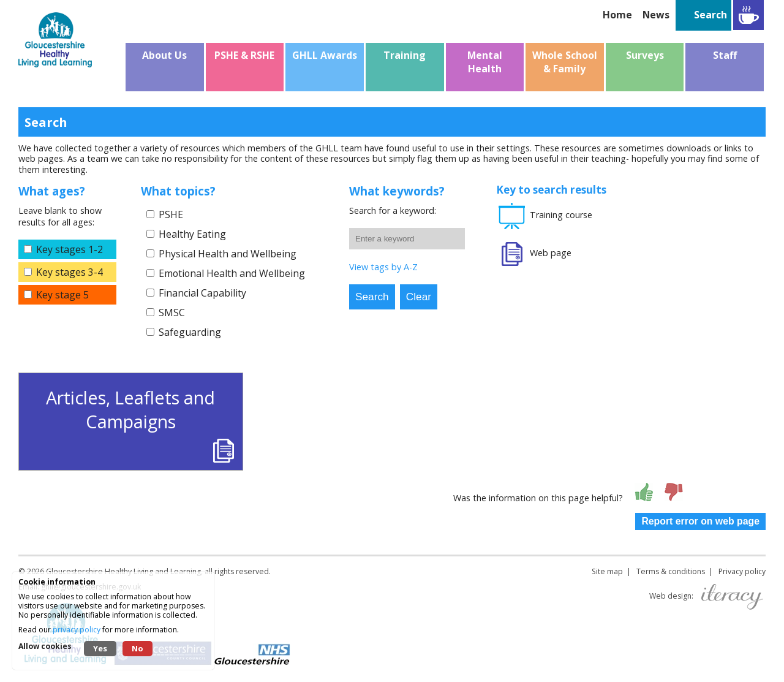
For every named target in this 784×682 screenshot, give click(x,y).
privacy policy (77, 630)
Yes (100, 648)
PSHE (171, 214)
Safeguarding (190, 332)
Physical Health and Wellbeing (228, 254)
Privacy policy (742, 571)
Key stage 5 (62, 295)
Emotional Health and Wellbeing (232, 273)
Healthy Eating (192, 234)
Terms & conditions (671, 571)
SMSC (172, 313)
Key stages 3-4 (70, 272)
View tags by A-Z (383, 267)
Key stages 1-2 (70, 249)
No (138, 648)
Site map (607, 571)
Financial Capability (202, 293)
